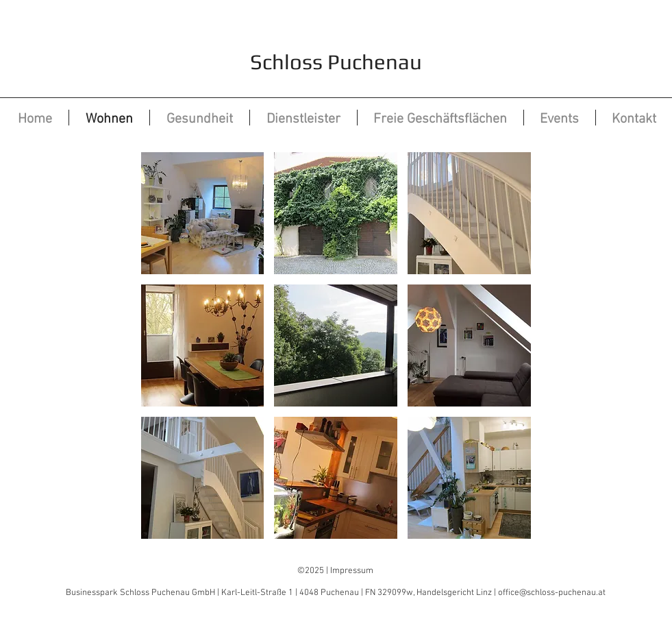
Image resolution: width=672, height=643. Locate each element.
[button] (203, 213)
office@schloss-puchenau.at (552, 593)
